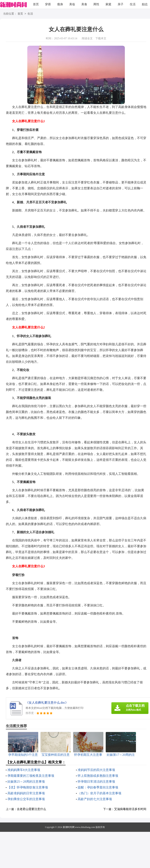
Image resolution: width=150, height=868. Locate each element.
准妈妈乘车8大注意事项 (24, 770)
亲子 (121, 4)
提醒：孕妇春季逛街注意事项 (98, 787)
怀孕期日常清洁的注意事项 (96, 782)
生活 (133, 4)
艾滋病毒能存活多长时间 (130, 809)
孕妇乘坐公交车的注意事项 (26, 799)
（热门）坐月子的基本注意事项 (99, 793)
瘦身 (60, 4)
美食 (84, 4)
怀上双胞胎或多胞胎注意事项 (98, 776)
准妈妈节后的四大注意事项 (96, 770)
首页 (36, 4)
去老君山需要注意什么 (31, 809)
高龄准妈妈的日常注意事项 (26, 793)
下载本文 (101, 38)
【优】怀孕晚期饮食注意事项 (28, 787)
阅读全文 (87, 38)
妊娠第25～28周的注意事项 (26, 782)
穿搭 (48, 4)
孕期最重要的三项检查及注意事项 (31, 776)
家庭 (108, 4)
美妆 (72, 4)
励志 (145, 4)
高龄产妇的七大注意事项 (95, 799)
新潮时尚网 (69, 827)
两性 (96, 4)
